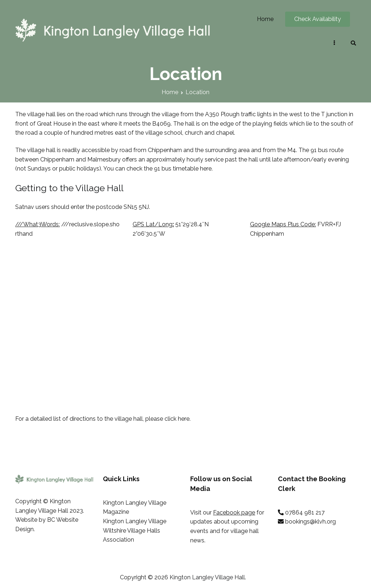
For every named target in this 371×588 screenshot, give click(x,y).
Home (265, 19)
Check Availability (318, 19)
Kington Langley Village (135, 521)
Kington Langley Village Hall (207, 577)
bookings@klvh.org (310, 522)
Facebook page (234, 513)
